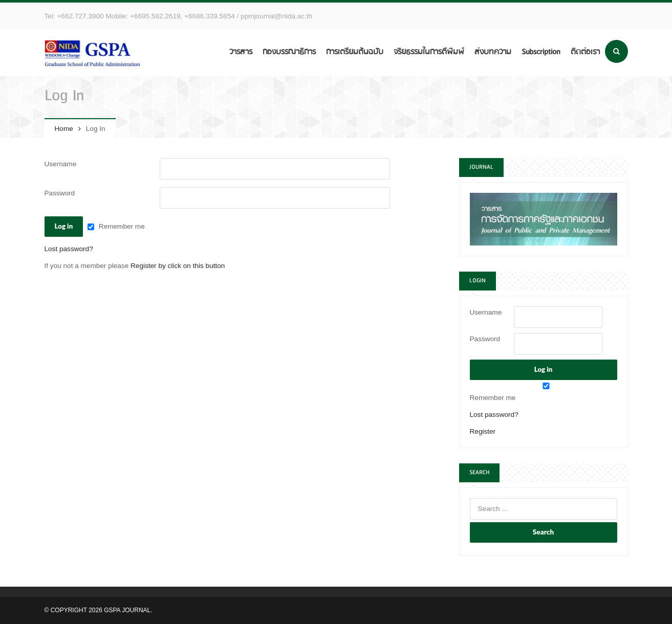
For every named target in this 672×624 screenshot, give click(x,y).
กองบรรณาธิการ (289, 52)
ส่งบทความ (493, 52)
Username (61, 164)
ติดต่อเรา (585, 52)
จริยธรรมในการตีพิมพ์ (429, 52)
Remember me (122, 226)
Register (483, 431)
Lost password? (69, 249)
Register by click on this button (178, 266)
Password (60, 193)
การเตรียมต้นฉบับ (355, 52)
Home (64, 129)
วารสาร (241, 52)
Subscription (541, 52)
